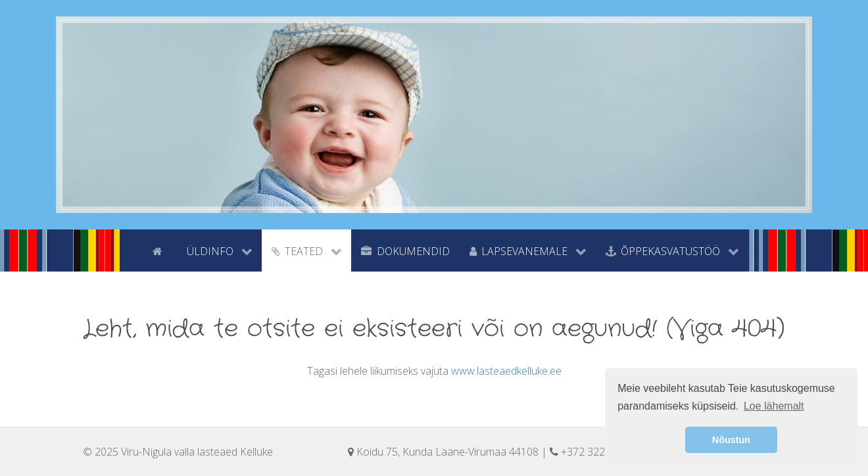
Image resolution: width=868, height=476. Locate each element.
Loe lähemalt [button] (774, 406)
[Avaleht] (160, 250)
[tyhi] (131, 250)
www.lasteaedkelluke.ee (506, 371)
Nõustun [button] (731, 440)
